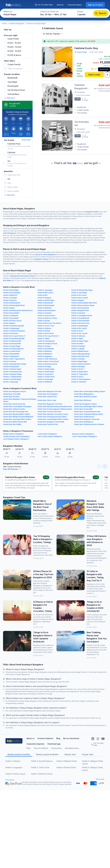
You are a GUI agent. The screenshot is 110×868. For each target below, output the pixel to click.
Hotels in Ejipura (9, 323)
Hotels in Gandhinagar (80, 326)
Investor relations (45, 738)
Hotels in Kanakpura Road (47, 344)
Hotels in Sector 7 (78, 369)
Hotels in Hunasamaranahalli (14, 338)
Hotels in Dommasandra (80, 321)
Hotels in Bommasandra (47, 310)
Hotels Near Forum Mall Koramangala (17, 406)
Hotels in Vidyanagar (45, 379)
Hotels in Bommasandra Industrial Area (18, 310)
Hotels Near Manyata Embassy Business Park (55, 406)
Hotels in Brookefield (11, 313)
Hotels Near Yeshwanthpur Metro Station (53, 419)
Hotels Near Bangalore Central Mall (51, 422)
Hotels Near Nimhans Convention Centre (53, 414)
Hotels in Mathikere (45, 354)
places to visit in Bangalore (46, 254)
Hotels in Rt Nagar (78, 366)
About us (60, 5)
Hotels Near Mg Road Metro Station (17, 414)
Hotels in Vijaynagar (11, 382)
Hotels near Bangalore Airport (15, 391)
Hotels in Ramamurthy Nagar (82, 290)
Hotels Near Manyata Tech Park (49, 391)
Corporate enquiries (35, 744)
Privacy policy (56, 748)
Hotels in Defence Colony (47, 318)
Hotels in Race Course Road (48, 361)
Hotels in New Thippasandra (14, 359)
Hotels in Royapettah (11, 366)
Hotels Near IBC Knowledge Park (16, 412)
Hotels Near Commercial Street (49, 412)
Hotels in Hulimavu (78, 336)
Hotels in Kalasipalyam (46, 341)
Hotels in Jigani (77, 338)
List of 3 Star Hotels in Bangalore (85, 436)
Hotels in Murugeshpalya (81, 354)
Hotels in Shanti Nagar (46, 372)
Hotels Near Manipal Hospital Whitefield (18, 417)
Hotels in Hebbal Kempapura (14, 331)
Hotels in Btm (42, 295)
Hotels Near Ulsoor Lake (47, 400)
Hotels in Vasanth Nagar (12, 379)
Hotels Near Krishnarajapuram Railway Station (55, 409)
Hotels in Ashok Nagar (46, 300)
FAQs (29, 748)
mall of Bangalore (10, 233)
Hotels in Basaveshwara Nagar (83, 305)
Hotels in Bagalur (78, 300)
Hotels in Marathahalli (11, 354)
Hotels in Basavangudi (46, 305)
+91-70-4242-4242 (44, 5)
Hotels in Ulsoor (77, 377)
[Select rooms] (94, 75)
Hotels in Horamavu (11, 333)
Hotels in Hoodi (77, 331)
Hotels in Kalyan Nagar (80, 341)
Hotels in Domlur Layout (12, 321)
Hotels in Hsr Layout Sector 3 (14, 336)
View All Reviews (12, 469)
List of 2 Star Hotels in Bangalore (50, 436)
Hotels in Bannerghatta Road (14, 305)
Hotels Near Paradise (11, 397)
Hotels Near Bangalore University (87, 419)
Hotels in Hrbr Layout (79, 333)
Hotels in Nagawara (45, 356)
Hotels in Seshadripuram (13, 372)
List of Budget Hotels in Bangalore (16, 439)
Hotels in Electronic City (80, 323)
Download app (54, 744)
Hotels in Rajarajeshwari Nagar (15, 364)
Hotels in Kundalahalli (46, 349)
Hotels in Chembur (45, 313)
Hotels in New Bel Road (80, 356)
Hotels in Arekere (10, 300)
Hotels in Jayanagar (45, 290)
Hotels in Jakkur (44, 338)
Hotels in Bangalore (17, 24)
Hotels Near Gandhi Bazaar (84, 417)
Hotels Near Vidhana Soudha (14, 409)
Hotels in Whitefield (45, 382)
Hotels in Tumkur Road (46, 377)
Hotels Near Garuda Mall (83, 409)
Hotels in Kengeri (44, 346)
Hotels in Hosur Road (45, 333)
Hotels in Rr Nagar (44, 366)
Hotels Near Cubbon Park (47, 397)
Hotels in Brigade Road (80, 310)
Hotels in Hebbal (44, 331)
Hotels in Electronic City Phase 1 (50, 323)
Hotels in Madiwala (45, 351)
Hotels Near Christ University (14, 404)
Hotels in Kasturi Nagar (12, 346)
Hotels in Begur (9, 308)
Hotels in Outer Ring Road (47, 359)
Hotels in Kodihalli (78, 346)
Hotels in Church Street (46, 316)
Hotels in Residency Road (47, 364)
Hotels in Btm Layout (45, 293)
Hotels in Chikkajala (11, 316)
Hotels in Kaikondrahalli (12, 341)
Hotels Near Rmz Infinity (12, 424)
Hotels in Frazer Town (46, 326)
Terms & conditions (41, 748)
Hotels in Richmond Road (81, 364)
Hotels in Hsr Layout (79, 295)
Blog (58, 738)
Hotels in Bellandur (45, 308)
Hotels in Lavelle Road (12, 351)
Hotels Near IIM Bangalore (84, 394)
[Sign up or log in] (95, 5)
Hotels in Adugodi (44, 298)
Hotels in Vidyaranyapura (81, 379)
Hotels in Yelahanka (79, 382)
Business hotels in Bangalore (83, 434)
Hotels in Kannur (78, 344)
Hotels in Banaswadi (45, 303)
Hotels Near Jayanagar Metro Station (17, 419)
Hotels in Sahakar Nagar (12, 369)
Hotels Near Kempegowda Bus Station (52, 417)
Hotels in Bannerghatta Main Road (84, 303)
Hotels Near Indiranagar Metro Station (88, 406)
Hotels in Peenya (10, 361)
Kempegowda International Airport (22, 276)
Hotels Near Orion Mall (12, 394)
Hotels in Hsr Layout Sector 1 (48, 336)
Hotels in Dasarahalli (11, 318)
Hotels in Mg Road (10, 295)
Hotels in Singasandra (80, 372)
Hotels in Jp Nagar (10, 298)
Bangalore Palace (41, 259)
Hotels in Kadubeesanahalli (13, 326)
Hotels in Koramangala (12, 293)
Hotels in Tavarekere (45, 374)
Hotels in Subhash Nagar (12, 374)
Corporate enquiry (75, 5)
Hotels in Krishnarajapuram (13, 349)
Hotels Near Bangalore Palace (85, 404)
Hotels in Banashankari (12, 303)
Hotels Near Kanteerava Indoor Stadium (89, 424)
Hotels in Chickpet (78, 313)
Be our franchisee (71, 738)
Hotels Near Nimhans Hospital (85, 397)
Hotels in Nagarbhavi (11, 356)
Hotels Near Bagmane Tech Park (50, 404)
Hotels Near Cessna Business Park (87, 412)
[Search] (101, 13)
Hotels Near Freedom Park (48, 424)
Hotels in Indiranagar (11, 290)
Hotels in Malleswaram (80, 351)
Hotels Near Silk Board (83, 400)
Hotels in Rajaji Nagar (79, 361)
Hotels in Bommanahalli (80, 308)
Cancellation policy (72, 748)
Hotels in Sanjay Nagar (46, 369)
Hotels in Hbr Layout (79, 328)
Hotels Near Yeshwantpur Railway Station (90, 391)
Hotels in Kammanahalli (12, 344)
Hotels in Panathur (78, 359)
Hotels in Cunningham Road (82, 316)
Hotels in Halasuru (44, 328)
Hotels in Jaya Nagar (79, 293)
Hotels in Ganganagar (11, 328)
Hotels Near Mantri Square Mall (15, 422)
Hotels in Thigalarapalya (12, 377)
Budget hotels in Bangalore (13, 434)
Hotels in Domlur (44, 321)
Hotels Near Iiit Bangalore (84, 422)
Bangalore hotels (92, 212)
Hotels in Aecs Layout (80, 298)
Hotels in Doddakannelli (80, 318)
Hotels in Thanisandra (80, 374)
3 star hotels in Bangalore (47, 434)
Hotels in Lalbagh (78, 349)
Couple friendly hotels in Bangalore (16, 436)
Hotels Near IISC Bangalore (48, 394)
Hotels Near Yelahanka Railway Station (88, 414)
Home (4, 24)
